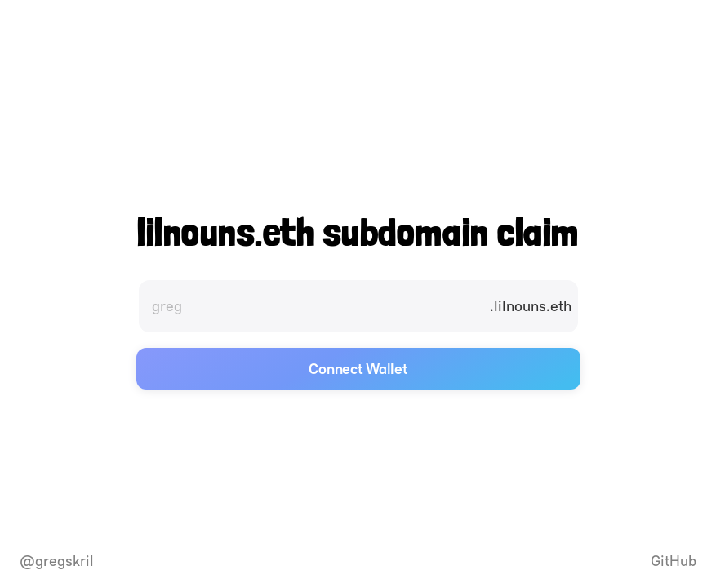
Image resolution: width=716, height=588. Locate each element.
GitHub (674, 561)
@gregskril (57, 561)
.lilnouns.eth (531, 306)
